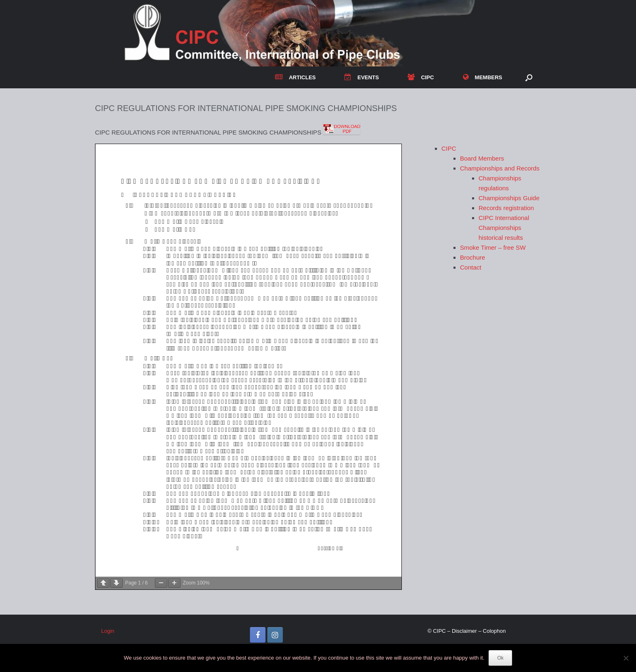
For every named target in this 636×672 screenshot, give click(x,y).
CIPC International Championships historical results (504, 228)
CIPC (421, 77)
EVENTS (362, 77)
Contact (471, 267)
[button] (529, 77)
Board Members (482, 158)
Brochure (473, 257)
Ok (500, 658)
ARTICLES (295, 77)
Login (108, 631)
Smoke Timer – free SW (493, 247)
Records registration (506, 208)
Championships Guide (509, 198)
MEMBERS (483, 77)
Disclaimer (464, 631)
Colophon (494, 631)
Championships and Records (500, 168)
